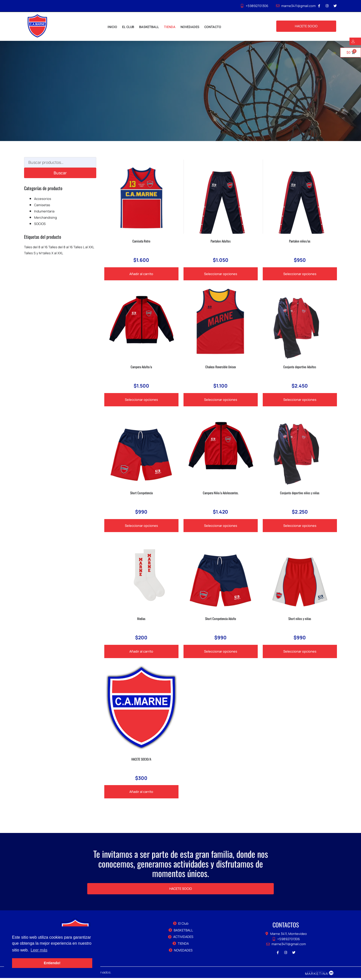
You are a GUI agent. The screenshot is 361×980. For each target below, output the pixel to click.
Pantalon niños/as (300, 241)
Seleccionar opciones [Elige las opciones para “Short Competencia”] (141, 527)
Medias (141, 620)
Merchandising (46, 217)
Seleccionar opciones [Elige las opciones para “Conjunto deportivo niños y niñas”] (300, 527)
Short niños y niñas (300, 620)
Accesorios (43, 199)
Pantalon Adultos (221, 241)
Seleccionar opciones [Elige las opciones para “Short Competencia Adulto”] (221, 653)
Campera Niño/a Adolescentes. (221, 494)
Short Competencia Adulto (221, 620)
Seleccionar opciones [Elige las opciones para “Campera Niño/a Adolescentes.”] (221, 527)
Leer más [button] (39, 950)
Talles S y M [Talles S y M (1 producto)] (33, 253)
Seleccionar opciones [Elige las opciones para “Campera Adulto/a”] (141, 400)
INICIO (112, 27)
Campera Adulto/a (141, 367)
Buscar (60, 173)
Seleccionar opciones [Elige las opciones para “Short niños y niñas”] (300, 653)
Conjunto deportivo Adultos (300, 367)
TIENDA (170, 27)
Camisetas (42, 205)
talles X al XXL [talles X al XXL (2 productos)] (53, 253)
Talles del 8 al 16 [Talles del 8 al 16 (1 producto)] (61, 247)
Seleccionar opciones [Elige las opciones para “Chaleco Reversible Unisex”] (221, 400)
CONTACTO (213, 27)
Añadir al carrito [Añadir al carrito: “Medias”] (141, 653)
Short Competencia (141, 494)
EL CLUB (128, 27)
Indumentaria (44, 211)
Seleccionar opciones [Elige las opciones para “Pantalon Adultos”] (221, 274)
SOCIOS (40, 224)
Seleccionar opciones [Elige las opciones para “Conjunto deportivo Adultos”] (300, 400)
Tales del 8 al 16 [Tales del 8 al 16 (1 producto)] (36, 247)
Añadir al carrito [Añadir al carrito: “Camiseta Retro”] (141, 274)
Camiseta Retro (141, 241)
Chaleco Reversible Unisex (221, 367)
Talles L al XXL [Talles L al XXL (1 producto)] (84, 247)
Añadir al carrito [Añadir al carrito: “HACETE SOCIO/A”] (141, 794)
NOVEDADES (190, 27)
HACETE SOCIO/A (141, 761)
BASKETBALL (149, 27)
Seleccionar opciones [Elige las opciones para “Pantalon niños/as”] (300, 274)
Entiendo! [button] (52, 963)
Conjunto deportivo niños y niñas (300, 494)
